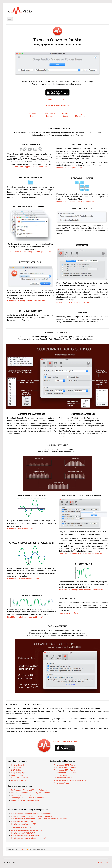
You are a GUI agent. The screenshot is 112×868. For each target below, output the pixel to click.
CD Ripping (16, 768)
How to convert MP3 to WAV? (23, 833)
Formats (50, 116)
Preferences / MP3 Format (65, 765)
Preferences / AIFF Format (65, 775)
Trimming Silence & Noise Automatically (27, 798)
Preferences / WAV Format (65, 773)
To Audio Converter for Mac (65, 742)
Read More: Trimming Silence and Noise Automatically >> (83, 589)
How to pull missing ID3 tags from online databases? (33, 816)
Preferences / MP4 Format (65, 770)
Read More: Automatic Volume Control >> (24, 579)
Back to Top (103, 863)
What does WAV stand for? (22, 828)
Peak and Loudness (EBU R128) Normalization (30, 793)
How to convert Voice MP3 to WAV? (26, 835)
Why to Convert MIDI (20, 780)
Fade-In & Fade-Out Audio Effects (25, 800)
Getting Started (17, 765)
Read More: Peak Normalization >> (22, 529)
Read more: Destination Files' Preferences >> (75, 202)
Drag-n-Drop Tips (18, 773)
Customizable (50, 114)
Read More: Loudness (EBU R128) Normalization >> (80, 554)
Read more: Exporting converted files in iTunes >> (28, 300)
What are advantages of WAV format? (27, 830)
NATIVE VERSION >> (57, 99)
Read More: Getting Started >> (69, 168)
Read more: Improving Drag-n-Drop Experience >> (30, 252)
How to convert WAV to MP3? (23, 821)
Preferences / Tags (61, 783)
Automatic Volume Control (22, 795)
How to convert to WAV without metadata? (28, 838)
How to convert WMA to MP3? (23, 824)
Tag (81, 114)
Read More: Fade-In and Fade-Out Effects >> (26, 617)
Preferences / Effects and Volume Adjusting (71, 780)
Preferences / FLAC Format (65, 768)
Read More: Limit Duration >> (71, 613)
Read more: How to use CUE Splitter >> (73, 302)
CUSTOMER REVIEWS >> (57, 106)
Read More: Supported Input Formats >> (30, 167)
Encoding (34, 116)
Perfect (65, 114)
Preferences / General (63, 778)
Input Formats (17, 775)
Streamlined (34, 114)
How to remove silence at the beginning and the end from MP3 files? (39, 819)
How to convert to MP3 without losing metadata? (31, 814)
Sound (65, 116)
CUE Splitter (16, 770)
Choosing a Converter (20, 778)
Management (81, 116)
